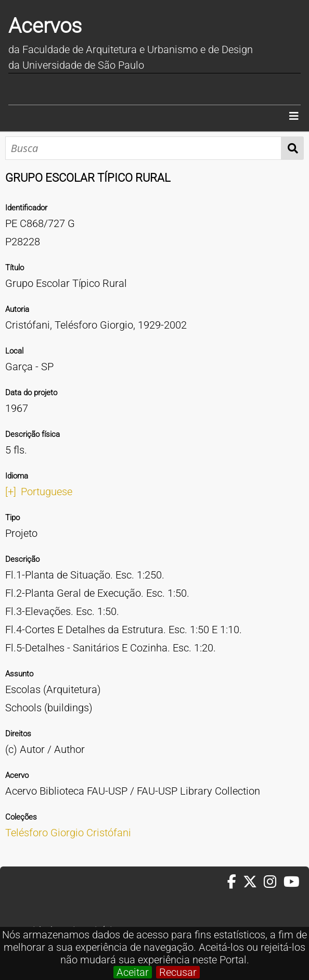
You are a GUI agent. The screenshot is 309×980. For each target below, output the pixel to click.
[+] (11, 492)
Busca (293, 148)
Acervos (45, 26)
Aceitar (133, 972)
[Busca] (143, 148)
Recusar (178, 972)
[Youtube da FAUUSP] (292, 882)
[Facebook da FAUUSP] (235, 882)
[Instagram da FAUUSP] (273, 882)
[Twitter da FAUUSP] (253, 882)
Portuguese (47, 492)
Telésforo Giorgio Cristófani (68, 833)
